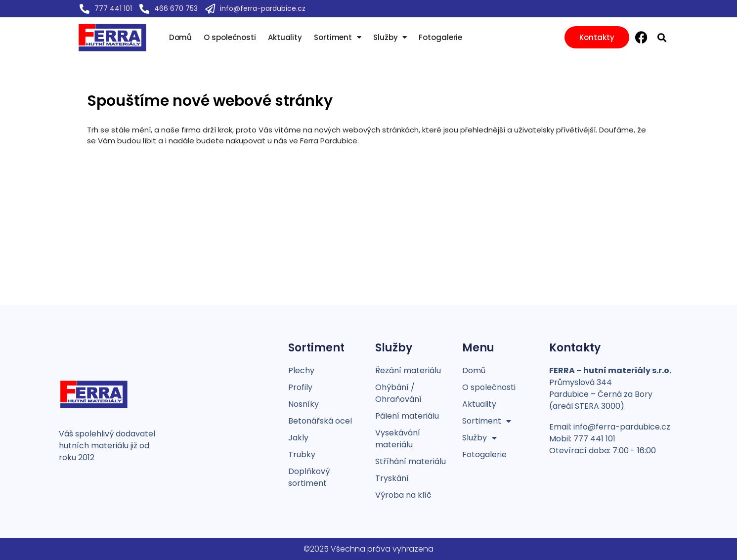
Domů (181, 38)
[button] (662, 37)
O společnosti (230, 38)
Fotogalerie (440, 38)
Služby (390, 38)
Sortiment (338, 38)
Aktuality (285, 38)
